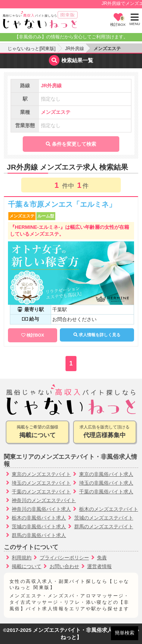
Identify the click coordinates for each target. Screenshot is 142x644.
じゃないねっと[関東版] (32, 49)
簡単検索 (125, 633)
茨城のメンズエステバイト (104, 518)
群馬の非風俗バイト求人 (39, 535)
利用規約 (22, 558)
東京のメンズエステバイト (41, 474)
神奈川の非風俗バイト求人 (41, 509)
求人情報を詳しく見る (97, 335)
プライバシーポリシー (64, 558)
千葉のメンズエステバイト (41, 492)
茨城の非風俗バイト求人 (39, 527)
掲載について (27, 566)
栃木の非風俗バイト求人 (39, 518)
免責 (102, 558)
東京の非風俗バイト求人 (106, 474)
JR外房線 (75, 49)
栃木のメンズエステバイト (109, 509)
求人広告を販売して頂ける (105, 432)
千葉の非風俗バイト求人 (106, 492)
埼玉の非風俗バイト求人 (106, 483)
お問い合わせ (64, 566)
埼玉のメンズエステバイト (41, 483)
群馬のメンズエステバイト (104, 527)
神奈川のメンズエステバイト (44, 500)
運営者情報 (99, 566)
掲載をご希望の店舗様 (37, 432)
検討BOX (35, 335)
